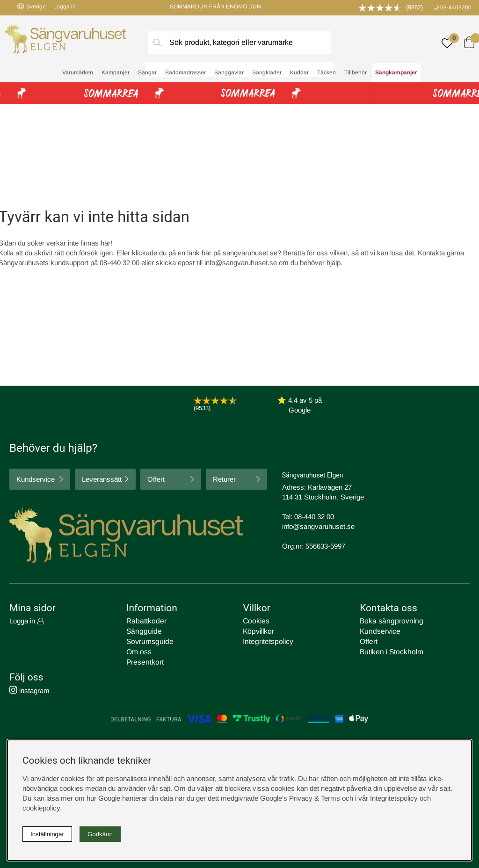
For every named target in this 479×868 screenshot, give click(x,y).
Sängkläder (267, 73)
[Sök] (239, 43)
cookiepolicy (41, 808)
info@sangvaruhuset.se (241, 263)
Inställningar (47, 834)
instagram (29, 688)
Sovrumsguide (149, 640)
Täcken (327, 73)
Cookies (255, 621)
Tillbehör (356, 73)
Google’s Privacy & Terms (300, 798)
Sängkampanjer (396, 73)
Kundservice (36, 479)
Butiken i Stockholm (390, 650)
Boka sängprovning (389, 621)
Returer (224, 479)
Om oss (139, 650)
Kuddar (299, 73)
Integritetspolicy (267, 640)
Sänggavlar (229, 73)
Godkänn (100, 834)
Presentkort (144, 660)
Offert (156, 479)
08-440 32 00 (314, 517)
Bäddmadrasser (185, 73)
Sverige (32, 6)
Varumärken (78, 73)
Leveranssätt (102, 479)
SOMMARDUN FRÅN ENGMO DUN (215, 7)
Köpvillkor (258, 631)
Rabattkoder (145, 621)
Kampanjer (116, 73)
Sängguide (142, 631)
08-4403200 (456, 7)
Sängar (147, 73)
